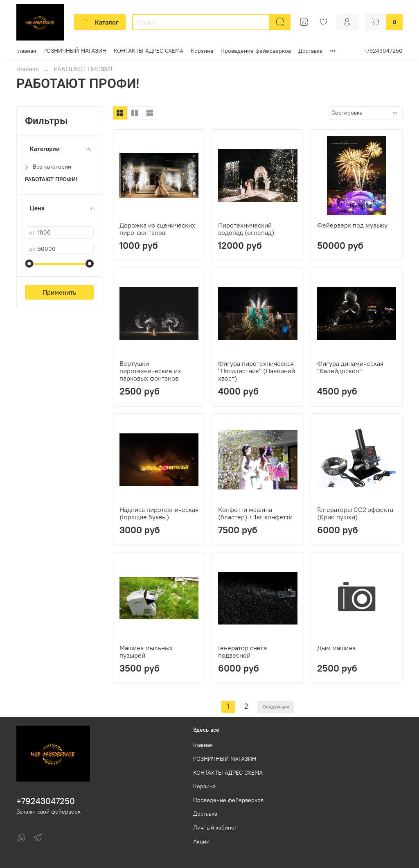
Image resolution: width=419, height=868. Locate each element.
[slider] (29, 264)
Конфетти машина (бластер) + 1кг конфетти (255, 513)
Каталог (100, 22)
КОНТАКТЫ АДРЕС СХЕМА (149, 51)
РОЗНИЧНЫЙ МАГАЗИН (75, 51)
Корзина (202, 51)
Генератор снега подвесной (242, 652)
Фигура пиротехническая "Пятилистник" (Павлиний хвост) (257, 371)
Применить (59, 292)
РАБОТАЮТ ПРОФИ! (51, 179)
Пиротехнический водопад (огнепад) (246, 229)
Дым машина (336, 648)
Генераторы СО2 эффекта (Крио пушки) (355, 513)
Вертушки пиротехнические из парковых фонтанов (150, 371)
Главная (26, 51)
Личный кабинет (215, 827)
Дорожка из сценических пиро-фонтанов (157, 229)
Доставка (310, 51)
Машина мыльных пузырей (146, 652)
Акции (201, 841)
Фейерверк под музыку (352, 225)
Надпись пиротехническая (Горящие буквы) (159, 513)
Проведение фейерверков (256, 51)
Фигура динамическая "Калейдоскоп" (350, 367)
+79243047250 (383, 51)
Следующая (276, 707)
